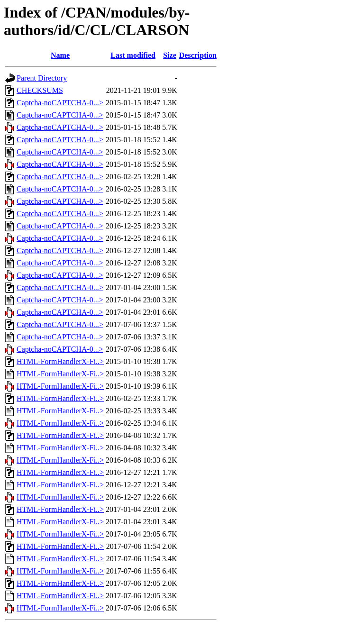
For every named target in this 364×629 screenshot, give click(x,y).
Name (60, 55)
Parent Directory (42, 78)
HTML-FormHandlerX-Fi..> (60, 361)
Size (170, 55)
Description (198, 55)
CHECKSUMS (40, 90)
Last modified (133, 55)
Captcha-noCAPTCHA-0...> (60, 103)
